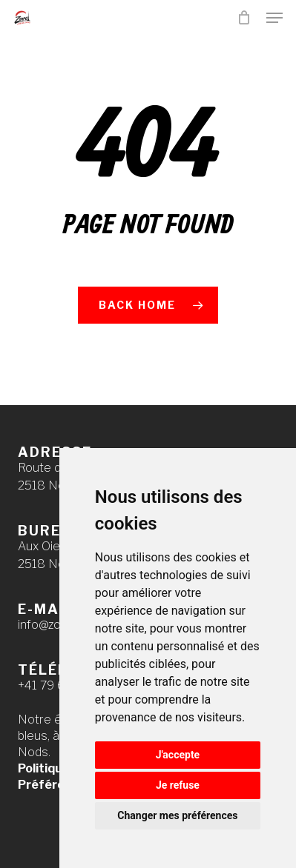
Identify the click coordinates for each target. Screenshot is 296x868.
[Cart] (244, 18)
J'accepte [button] (178, 755)
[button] (274, 18)
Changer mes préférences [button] (177, 815)
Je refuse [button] (178, 785)
